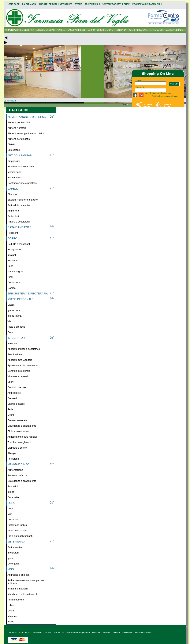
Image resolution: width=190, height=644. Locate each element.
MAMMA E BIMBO (174, 30)
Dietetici (12, 144)
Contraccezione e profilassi (22, 183)
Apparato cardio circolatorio (23, 365)
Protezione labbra (17, 525)
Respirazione (15, 354)
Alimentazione (15, 470)
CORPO (91, 30)
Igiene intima (15, 316)
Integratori (13, 553)
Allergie (12, 453)
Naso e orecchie (17, 327)
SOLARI (12, 503)
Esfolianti (13, 260)
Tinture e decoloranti (19, 222)
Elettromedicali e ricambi (21, 167)
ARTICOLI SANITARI (46, 30)
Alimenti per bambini (19, 122)
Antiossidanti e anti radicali (22, 437)
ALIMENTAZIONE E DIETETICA (20, 30)
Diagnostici (14, 161)
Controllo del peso (18, 387)
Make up (12, 616)
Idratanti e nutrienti (18, 589)
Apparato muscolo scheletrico (24, 349)
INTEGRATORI (157, 30)
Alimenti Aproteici (17, 128)
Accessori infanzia (18, 475)
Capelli (11, 305)
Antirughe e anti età (18, 575)
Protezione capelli (17, 530)
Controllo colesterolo (19, 371)
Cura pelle (13, 497)
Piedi (10, 277)
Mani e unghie (15, 271)
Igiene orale (14, 310)
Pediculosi (13, 216)
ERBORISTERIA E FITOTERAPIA (112, 30)
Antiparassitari (15, 547)
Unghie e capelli (16, 404)
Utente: (139, 80)
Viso (10, 321)
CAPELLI (61, 30)
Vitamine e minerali (18, 376)
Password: (140, 87)
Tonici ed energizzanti (19, 442)
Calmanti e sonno (17, 448)
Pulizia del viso (16, 600)
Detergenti (13, 564)
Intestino (12, 343)
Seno (10, 266)
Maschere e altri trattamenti (23, 594)
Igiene (11, 492)
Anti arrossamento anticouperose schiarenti (26, 582)
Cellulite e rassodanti (19, 244)
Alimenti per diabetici (19, 139)
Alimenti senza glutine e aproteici (26, 133)
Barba (11, 622)
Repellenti (13, 233)
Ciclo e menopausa (18, 431)
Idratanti (12, 255)
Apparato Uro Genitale (20, 360)
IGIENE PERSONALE (138, 30)
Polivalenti (13, 459)
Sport (11, 382)
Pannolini (13, 486)
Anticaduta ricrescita (19, 205)
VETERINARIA (16, 542)
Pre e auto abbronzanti (20, 536)
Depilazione (14, 282)
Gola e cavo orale (17, 420)
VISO (11, 569)
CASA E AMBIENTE (76, 30)
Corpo (11, 332)
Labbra (11, 605)
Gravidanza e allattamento (22, 426)
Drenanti (12, 398)
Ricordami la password (161, 93)
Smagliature (14, 249)
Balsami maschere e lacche (23, 200)
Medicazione (15, 172)
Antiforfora (13, 211)
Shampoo (13, 194)
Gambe (12, 288)
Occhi (11, 415)
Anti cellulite (14, 393)
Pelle (10, 409)
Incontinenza (15, 178)
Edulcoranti (14, 150)
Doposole (13, 519)
